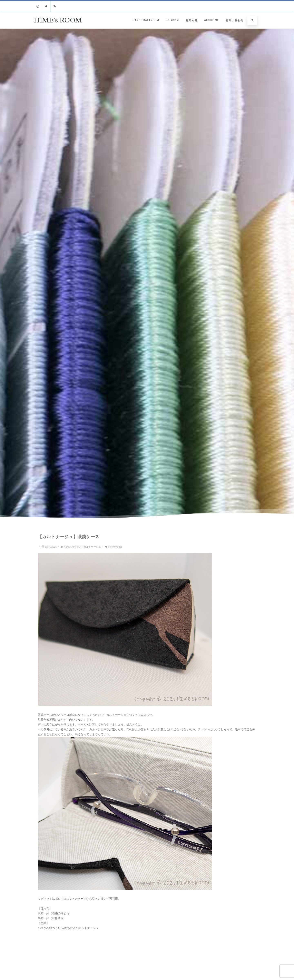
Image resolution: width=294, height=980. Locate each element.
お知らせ (192, 20)
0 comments (115, 547)
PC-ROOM (172, 20)
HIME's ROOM (58, 20)
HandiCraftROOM (146, 20)
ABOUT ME (212, 20)
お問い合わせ (235, 20)
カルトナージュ (92, 547)
